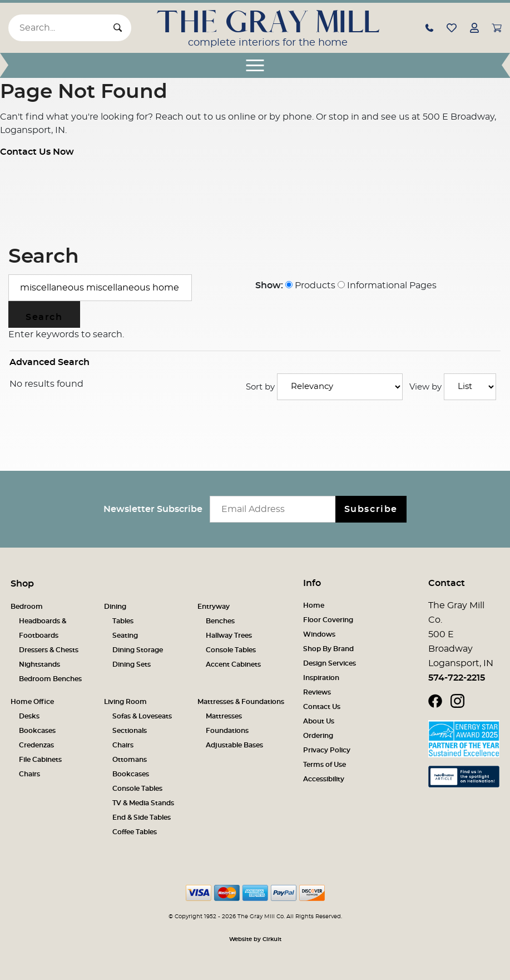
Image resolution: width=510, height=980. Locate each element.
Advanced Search (49, 362)
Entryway (214, 607)
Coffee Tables (135, 832)
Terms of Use (325, 765)
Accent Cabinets (233, 664)
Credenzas (36, 745)
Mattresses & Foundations (241, 702)
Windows (319, 634)
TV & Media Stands (143, 803)
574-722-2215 (457, 678)
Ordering (318, 736)
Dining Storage (138, 650)
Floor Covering (328, 620)
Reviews (317, 692)
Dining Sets (132, 664)
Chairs (29, 774)
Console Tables (231, 650)
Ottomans (130, 760)
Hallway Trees (229, 636)
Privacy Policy (327, 750)
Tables (123, 621)
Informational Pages (387, 285)
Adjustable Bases (234, 745)
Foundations (227, 731)
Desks (29, 716)
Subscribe (371, 509)
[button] (429, 27)
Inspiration (321, 678)
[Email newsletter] (275, 509)
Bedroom (27, 607)
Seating (125, 636)
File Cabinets (40, 760)
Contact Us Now (37, 152)
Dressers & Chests (49, 650)
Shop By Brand (328, 649)
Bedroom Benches (50, 679)
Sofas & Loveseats (142, 716)
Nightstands (39, 664)
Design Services (330, 663)
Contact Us (322, 707)
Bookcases (37, 731)
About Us (319, 721)
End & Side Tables (142, 818)
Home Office (32, 702)
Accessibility (324, 779)
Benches (220, 621)
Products (310, 285)
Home (314, 605)
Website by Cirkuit (255, 939)
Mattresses (224, 716)
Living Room (125, 702)
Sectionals (130, 731)
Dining (115, 607)
